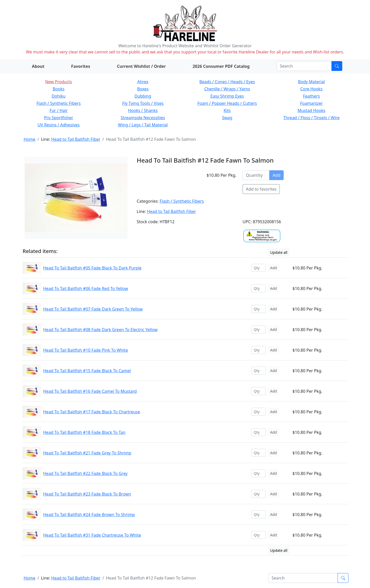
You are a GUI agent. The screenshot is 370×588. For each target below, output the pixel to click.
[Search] (304, 66)
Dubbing (143, 96)
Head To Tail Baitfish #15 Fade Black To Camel (87, 371)
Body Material (311, 82)
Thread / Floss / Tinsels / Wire (312, 118)
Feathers (311, 96)
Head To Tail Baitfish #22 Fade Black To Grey (85, 473)
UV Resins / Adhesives (59, 125)
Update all (279, 252)
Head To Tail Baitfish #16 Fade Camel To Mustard (90, 391)
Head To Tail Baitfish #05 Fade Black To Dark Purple (92, 268)
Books (59, 89)
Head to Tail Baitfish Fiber (76, 139)
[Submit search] (337, 66)
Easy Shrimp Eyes (227, 96)
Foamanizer (311, 103)
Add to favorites (261, 189)
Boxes (143, 89)
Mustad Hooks (311, 110)
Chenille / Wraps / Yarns (227, 89)
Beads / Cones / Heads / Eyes (227, 82)
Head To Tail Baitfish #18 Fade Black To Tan (84, 432)
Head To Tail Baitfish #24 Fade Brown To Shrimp (89, 515)
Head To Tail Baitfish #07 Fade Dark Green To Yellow (93, 309)
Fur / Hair (59, 110)
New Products (59, 82)
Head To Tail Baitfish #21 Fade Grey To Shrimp (87, 453)
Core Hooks (312, 89)
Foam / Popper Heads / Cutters (227, 103)
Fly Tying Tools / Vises (143, 103)
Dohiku (59, 96)
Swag (227, 118)
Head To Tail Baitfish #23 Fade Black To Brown (87, 494)
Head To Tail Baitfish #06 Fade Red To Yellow (86, 288)
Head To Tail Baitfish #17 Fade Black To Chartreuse (92, 412)
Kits (227, 110)
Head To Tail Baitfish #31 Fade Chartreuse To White (92, 535)
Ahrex (143, 82)
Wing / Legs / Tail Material (143, 125)
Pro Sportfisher (58, 118)
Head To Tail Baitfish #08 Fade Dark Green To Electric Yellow (100, 330)
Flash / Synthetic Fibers (59, 103)
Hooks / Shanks (143, 110)
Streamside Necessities (143, 118)
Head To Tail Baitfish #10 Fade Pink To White (86, 350)
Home (30, 139)
